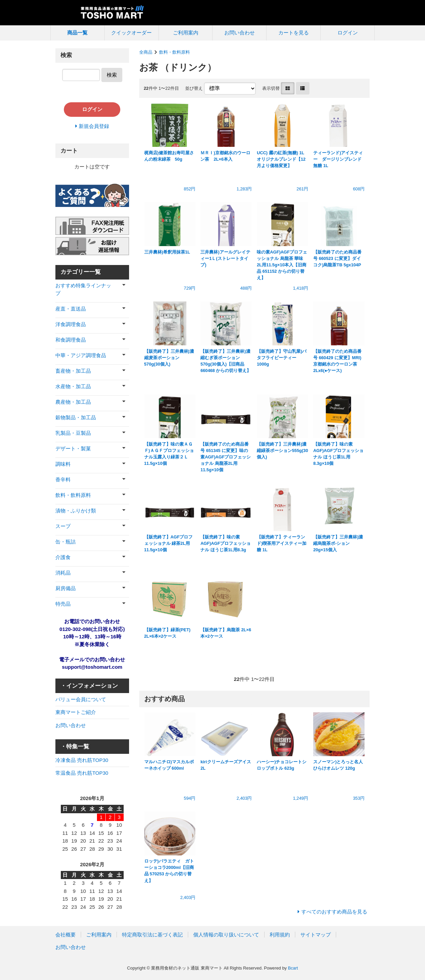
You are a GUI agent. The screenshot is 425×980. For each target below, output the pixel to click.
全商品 (146, 52)
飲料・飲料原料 (174, 52)
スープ (63, 526)
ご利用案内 (186, 33)
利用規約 (280, 935)
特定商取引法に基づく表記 (152, 935)
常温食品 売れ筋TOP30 (82, 773)
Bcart (293, 968)
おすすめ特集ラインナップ (83, 289)
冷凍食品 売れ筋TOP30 (82, 760)
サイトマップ (316, 935)
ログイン (348, 33)
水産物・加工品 (73, 386)
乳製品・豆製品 (73, 433)
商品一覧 (77, 33)
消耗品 (63, 573)
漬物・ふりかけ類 (76, 511)
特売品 (63, 604)
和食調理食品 (71, 340)
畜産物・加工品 (73, 371)
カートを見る (294, 33)
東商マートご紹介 (76, 712)
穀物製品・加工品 (76, 417)
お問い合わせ (240, 33)
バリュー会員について (81, 699)
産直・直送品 (71, 309)
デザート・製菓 (73, 448)
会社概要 (66, 935)
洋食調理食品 (71, 324)
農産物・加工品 (73, 402)
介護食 (63, 557)
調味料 (63, 464)
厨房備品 (66, 588)
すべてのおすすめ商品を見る (334, 912)
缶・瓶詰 (66, 542)
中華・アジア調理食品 (81, 355)
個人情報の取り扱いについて (226, 935)
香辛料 (63, 480)
